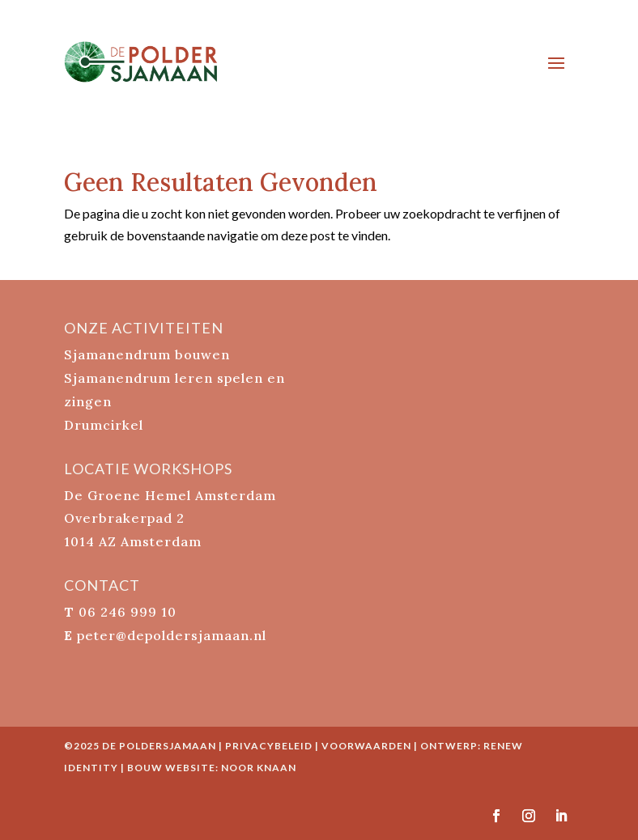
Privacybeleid (269, 746)
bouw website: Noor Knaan (212, 768)
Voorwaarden (366, 746)
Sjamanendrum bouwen (147, 354)
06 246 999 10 (128, 612)
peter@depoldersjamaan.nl (172, 635)
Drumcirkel (104, 425)
